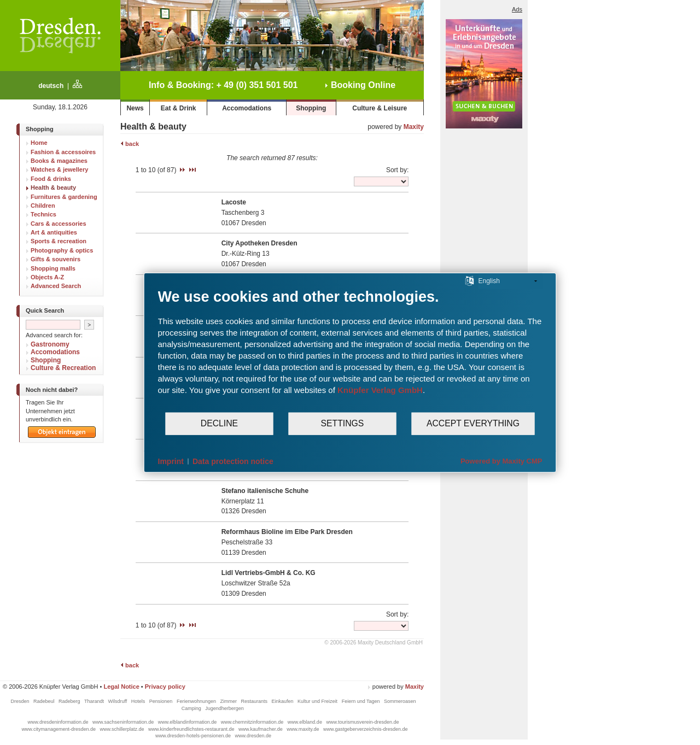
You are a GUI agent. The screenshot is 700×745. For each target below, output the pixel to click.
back (130, 144)
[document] (350, 349)
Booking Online (360, 85)
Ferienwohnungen (197, 701)
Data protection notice (233, 461)
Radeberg (70, 701)
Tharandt (95, 701)
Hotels (139, 701)
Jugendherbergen (225, 708)
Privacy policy (165, 687)
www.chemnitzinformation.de (253, 722)
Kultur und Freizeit (318, 701)
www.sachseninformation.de (124, 722)
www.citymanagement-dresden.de (59, 729)
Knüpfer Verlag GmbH (380, 389)
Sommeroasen (400, 701)
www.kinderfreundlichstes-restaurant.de (192, 729)
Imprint (171, 461)
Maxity (414, 127)
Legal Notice (121, 687)
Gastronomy (50, 344)
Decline (219, 423)
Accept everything (473, 423)
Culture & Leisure (380, 108)
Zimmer (229, 701)
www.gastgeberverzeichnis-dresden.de (366, 729)
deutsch (51, 86)
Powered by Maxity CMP (501, 461)
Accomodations (247, 108)
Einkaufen (284, 701)
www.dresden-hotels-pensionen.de (194, 736)
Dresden (21, 701)
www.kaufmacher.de (261, 729)
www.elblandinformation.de (188, 722)
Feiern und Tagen (361, 701)
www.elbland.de (306, 722)
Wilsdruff (118, 701)
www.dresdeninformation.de (59, 722)
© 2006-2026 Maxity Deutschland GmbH (374, 643)
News (135, 108)
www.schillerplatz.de (122, 729)
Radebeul (45, 701)
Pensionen (162, 701)
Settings (343, 423)
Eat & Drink (179, 108)
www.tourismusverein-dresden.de (362, 722)
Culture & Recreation (63, 368)
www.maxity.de (304, 729)
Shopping (311, 108)
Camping (192, 708)
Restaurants (255, 701)
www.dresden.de (253, 736)
